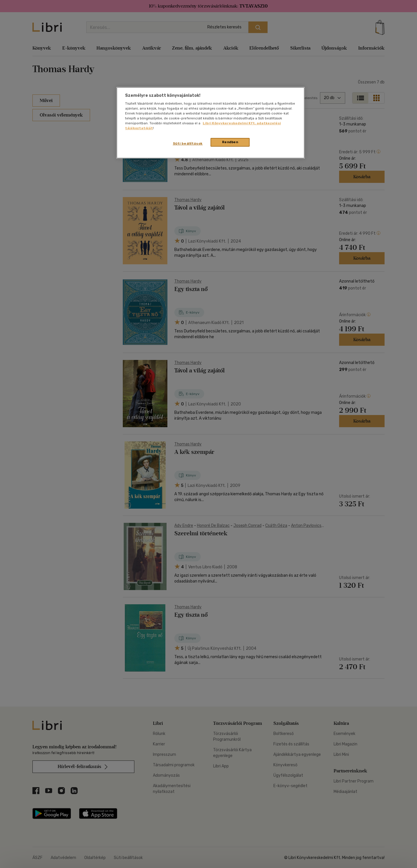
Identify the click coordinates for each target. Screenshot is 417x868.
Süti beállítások (188, 143)
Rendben (230, 142)
